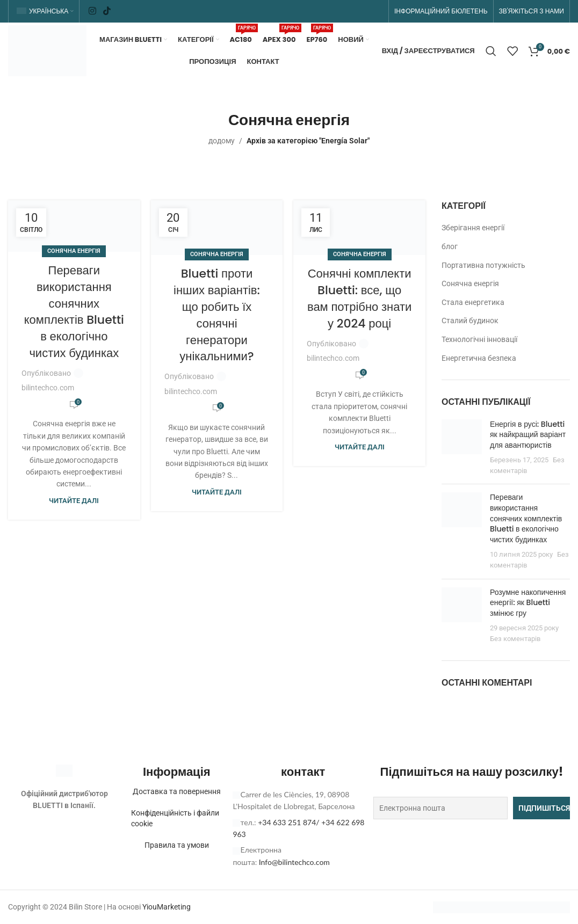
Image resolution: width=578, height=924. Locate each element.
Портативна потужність (483, 265)
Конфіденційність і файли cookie (175, 818)
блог (450, 246)
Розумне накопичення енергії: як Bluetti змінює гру (528, 603)
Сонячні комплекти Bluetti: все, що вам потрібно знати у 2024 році (359, 298)
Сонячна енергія (74, 251)
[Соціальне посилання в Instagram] (92, 11)
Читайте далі (74, 501)
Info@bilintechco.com (294, 862)
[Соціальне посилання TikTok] (107, 11)
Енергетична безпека (479, 358)
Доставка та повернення (177, 791)
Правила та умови (177, 845)
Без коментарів (515, 639)
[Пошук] (491, 51)
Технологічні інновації (479, 339)
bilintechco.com (48, 388)
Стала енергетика (473, 302)
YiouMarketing (167, 907)
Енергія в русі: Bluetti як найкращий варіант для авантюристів (528, 435)
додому (222, 141)
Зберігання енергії (473, 228)
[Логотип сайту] (47, 50)
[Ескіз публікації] (462, 448)
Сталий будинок (470, 321)
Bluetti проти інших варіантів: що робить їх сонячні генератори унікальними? (217, 315)
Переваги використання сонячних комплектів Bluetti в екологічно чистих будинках (74, 312)
